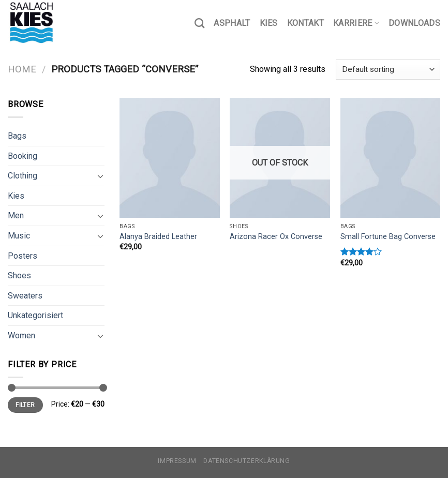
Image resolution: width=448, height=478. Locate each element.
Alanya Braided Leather (158, 237)
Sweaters (25, 296)
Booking (23, 156)
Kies (269, 23)
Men (16, 215)
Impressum (177, 461)
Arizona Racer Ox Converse (276, 237)
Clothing (23, 176)
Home (22, 69)
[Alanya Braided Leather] (170, 158)
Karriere (356, 23)
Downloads (414, 23)
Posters (23, 256)
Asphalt (232, 23)
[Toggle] (100, 176)
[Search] (199, 23)
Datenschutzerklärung (247, 461)
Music (19, 236)
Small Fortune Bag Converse (388, 237)
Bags (17, 136)
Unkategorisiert (35, 315)
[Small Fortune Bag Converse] (391, 158)
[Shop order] (388, 70)
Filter (25, 405)
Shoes (19, 275)
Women (21, 335)
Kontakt (305, 23)
